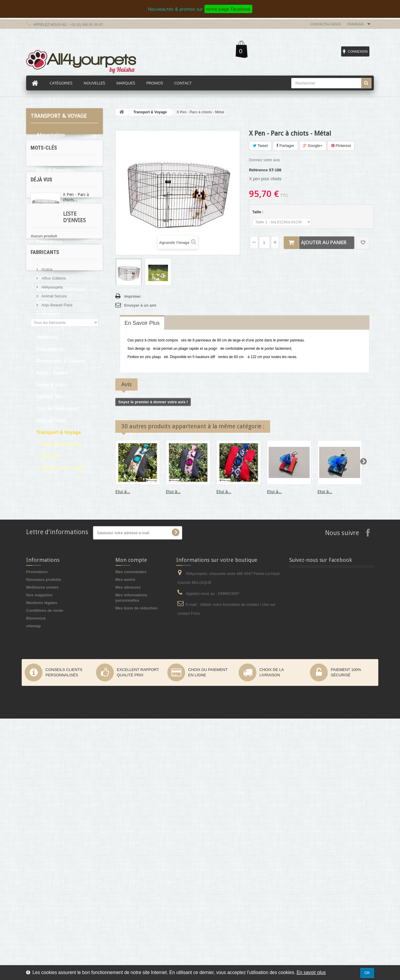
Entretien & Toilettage (61, 290)
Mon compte (131, 821)
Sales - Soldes (52, 373)
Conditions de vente (45, 872)
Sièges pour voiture (63, 468)
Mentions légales (42, 864)
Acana (46, 698)
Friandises (48, 313)
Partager (285, 146)
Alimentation (51, 135)
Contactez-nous (326, 24)
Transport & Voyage (59, 432)
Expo (42, 301)
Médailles (47, 337)
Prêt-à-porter (51, 349)
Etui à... (123, 492)
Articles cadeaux (55, 147)
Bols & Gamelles (55, 171)
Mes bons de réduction (136, 870)
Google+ (313, 146)
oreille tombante (68, 512)
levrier (39, 530)
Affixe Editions (53, 707)
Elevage (45, 278)
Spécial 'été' (50, 397)
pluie (70, 521)
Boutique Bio (51, 194)
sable (86, 521)
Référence (258, 170)
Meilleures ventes (42, 849)
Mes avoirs (125, 841)
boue (54, 521)
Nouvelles (95, 83)
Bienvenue (36, 880)
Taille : (258, 212)
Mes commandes (131, 833)
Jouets (44, 325)
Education (48, 266)
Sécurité (51, 456)
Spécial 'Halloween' (58, 409)
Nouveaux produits (44, 841)
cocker (40, 512)
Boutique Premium (57, 230)
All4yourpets (52, 716)
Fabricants (45, 684)
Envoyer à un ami (140, 305)
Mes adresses (128, 849)
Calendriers (49, 242)
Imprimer (133, 296)
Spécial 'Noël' (52, 420)
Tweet (260, 146)
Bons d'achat (51, 182)
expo (38, 521)
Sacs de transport (61, 444)
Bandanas (48, 159)
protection (43, 538)
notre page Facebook (228, 9)
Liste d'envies (49, 628)
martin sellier (64, 530)
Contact (183, 83)
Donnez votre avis (264, 160)
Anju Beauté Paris (56, 734)
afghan (66, 538)
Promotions (37, 833)
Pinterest (341, 146)
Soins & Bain (51, 385)
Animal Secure (53, 725)
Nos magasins (39, 856)
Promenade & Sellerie (61, 361)
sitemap (33, 887)
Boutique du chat (56, 206)
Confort (45, 254)
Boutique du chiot (56, 218)
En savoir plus (311, 972)
